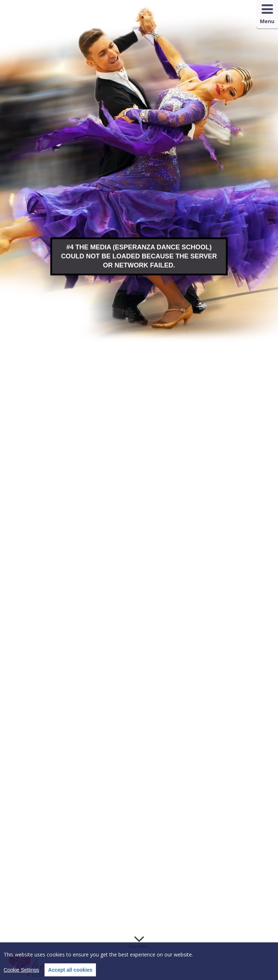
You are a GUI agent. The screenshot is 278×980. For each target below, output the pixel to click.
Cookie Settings (21, 970)
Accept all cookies (70, 970)
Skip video (139, 946)
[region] (139, 961)
